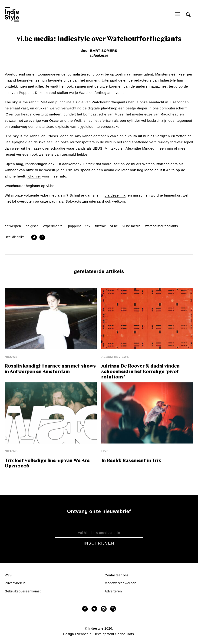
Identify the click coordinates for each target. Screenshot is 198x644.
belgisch (32, 226)
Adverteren (113, 591)
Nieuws (11, 357)
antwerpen (13, 226)
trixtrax (100, 226)
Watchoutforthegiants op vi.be (30, 186)
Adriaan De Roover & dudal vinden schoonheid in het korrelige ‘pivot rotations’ (140, 372)
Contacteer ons (117, 575)
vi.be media (132, 226)
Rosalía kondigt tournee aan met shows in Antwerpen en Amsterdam (50, 369)
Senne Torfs (125, 634)
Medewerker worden (120, 583)
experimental (53, 226)
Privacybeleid (15, 583)
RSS (8, 575)
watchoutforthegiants (162, 226)
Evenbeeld (83, 634)
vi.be (114, 226)
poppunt (74, 226)
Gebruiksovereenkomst (23, 591)
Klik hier (34, 176)
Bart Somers (104, 51)
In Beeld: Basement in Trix (131, 461)
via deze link (115, 195)
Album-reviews (115, 357)
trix (88, 226)
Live (105, 451)
